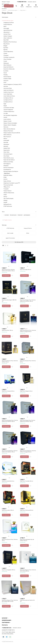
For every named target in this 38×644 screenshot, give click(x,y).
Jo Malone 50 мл (8, 102)
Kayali (5, 106)
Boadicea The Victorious (10, 42)
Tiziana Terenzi (7, 191)
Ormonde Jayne (8, 154)
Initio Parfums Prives (9, 96)
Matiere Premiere (8, 131)
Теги (3, 212)
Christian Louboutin (9, 57)
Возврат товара (6, 2)
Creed (5, 61)
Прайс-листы (8, 220)
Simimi (5, 179)
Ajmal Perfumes (8, 30)
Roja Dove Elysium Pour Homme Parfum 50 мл (10, 361)
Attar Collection (8, 38)
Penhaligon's (7, 164)
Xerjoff (5, 202)
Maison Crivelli (7, 121)
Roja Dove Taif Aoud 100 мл (27, 510)
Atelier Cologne (8, 36)
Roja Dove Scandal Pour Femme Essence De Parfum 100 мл (10, 451)
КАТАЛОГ (5, 618)
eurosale (7, 215)
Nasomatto (7, 150)
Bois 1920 (6, 40)
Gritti (5, 82)
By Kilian (6, 48)
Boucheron (7, 44)
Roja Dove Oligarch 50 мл (26, 391)
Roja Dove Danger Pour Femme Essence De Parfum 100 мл (28, 301)
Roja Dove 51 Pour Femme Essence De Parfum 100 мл (8, 270)
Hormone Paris (8, 88)
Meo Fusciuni (7, 137)
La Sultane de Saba (9, 108)
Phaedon (6, 166)
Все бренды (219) (19, 242)
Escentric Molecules (9, 69)
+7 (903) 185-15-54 (22, 2)
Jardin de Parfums (8, 90)
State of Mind (7, 181)
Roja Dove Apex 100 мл (26, 270)
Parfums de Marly (8, 162)
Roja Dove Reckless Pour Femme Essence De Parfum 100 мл (10, 421)
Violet (5, 195)
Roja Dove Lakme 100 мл (8, 510)
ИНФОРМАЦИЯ (6, 620)
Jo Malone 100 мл (8, 98)
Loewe (5, 117)
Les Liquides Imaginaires (10, 115)
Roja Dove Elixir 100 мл (7, 330)
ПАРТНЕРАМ (6, 623)
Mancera (6, 127)
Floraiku (6, 75)
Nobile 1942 (7, 148)
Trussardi (6, 189)
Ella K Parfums (7, 65)
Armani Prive (7, 34)
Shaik (5, 177)
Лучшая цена (13, 215)
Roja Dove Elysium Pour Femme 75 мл (10, 540)
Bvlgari (5, 46)
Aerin (5, 26)
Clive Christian (7, 59)
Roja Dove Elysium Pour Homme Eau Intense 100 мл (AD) (10, 601)
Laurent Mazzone (8, 110)
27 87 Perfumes (8, 206)
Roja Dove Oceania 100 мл (8, 391)
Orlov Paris (6, 152)
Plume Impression (9, 168)
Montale (6, 142)
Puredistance (7, 170)
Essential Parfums (8, 67)
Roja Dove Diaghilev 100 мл (9, 570)
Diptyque (6, 63)
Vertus (5, 197)
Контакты (4, 9)
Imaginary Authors (9, 23)
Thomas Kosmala (8, 185)
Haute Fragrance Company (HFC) (13, 84)
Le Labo (6, 113)
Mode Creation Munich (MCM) (12, 133)
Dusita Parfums (8, 24)
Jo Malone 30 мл (8, 100)
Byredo (6, 50)
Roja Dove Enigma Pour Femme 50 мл (28, 361)
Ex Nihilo (6, 71)
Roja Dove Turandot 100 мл (27, 481)
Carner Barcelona (8, 52)
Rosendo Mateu (8, 175)
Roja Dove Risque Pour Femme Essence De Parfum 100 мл (28, 421)
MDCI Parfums (7, 135)
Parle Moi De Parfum (9, 160)
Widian (5, 200)
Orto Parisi (6, 156)
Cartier (5, 53)
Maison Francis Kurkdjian (10, 123)
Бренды (4, 225)
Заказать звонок (32, 2)
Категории (5, 17)
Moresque (6, 144)
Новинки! (20, 215)
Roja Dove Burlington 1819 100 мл (9, 301)
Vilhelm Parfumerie (9, 193)
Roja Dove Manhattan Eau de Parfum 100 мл (27, 540)
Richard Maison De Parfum (11, 171)
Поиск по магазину (8, 6)
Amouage (6, 28)
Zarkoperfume (7, 204)
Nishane (6, 146)
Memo (5, 139)
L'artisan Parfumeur (9, 112)
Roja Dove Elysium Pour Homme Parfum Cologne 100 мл (28, 331)
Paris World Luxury (9, 158)
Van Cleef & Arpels (8, 199)
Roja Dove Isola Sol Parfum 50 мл (27, 601)
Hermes (6, 86)
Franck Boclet (7, 77)
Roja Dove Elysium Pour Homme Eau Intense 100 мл (28, 570)
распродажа (27, 215)
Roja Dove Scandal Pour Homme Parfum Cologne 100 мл (28, 451)
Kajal (5, 104)
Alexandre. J (7, 32)
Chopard (6, 55)
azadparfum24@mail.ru (8, 630)
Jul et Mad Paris (8, 94)
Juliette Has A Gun (9, 92)
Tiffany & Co (7, 187)
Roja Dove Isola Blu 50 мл (8, 481)
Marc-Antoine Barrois (9, 129)
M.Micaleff (6, 141)
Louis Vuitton (7, 119)
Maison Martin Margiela (10, 125)
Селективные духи (8, 21)
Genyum (6, 81)
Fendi (5, 73)
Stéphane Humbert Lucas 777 (12, 183)
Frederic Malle (7, 79)
